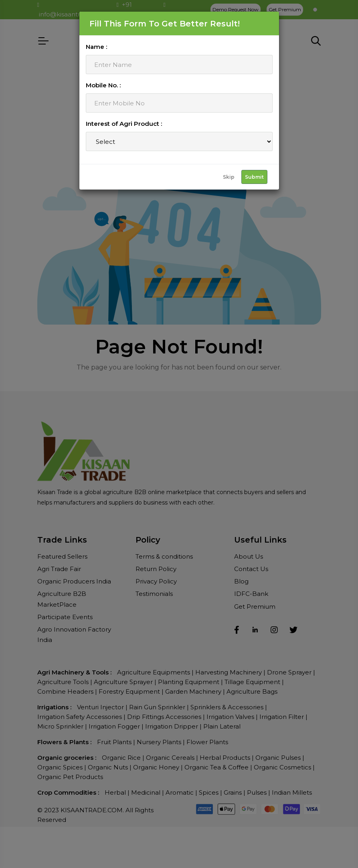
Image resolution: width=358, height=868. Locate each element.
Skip (229, 177)
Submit (254, 177)
